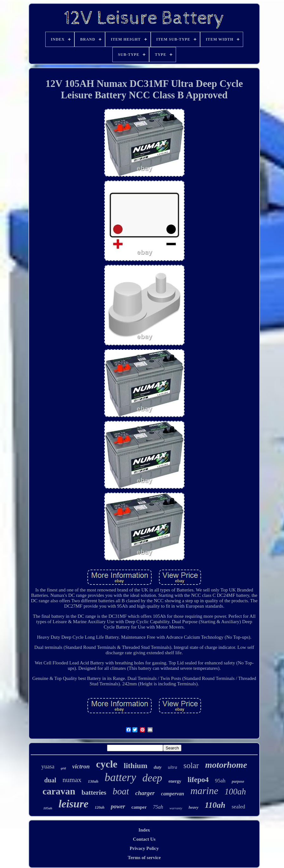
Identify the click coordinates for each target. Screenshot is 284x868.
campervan (173, 794)
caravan (59, 791)
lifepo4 (198, 780)
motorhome (226, 765)
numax (72, 780)
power (118, 806)
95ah (220, 781)
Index (144, 830)
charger (145, 793)
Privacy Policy (144, 848)
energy (175, 781)
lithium (136, 766)
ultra (172, 767)
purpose (238, 781)
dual (50, 780)
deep (152, 778)
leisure (73, 804)
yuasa (48, 767)
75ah (158, 807)
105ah (48, 808)
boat (121, 791)
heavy (194, 807)
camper (139, 807)
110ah (215, 805)
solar (191, 765)
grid (63, 768)
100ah (235, 792)
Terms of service (144, 858)
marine (204, 791)
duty (158, 767)
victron (81, 766)
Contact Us (144, 839)
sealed (238, 807)
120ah (100, 807)
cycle (107, 764)
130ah (93, 781)
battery (120, 777)
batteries (94, 793)
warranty (176, 808)
